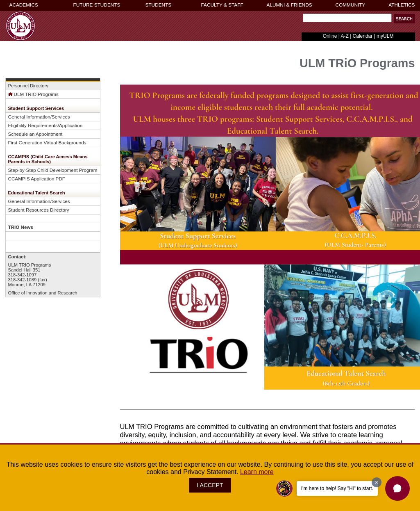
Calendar (363, 36)
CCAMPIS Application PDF (37, 179)
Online (330, 36)
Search (301, 20)
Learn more (257, 472)
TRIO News (21, 227)
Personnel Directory (28, 86)
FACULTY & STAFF (222, 5)
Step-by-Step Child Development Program (53, 170)
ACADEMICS (24, 5)
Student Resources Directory (39, 210)
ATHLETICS (402, 5)
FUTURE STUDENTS (97, 5)
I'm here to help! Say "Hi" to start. (337, 488)
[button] (397, 488)
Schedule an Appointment (35, 134)
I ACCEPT (210, 485)
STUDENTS (159, 5)
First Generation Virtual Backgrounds (47, 143)
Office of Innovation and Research (43, 293)
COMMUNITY (351, 5)
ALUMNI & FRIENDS (289, 5)
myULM (385, 36)
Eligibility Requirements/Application (45, 125)
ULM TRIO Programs (33, 94)
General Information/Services (39, 117)
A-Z (344, 36)
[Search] (347, 18)
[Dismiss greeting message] (377, 482)
